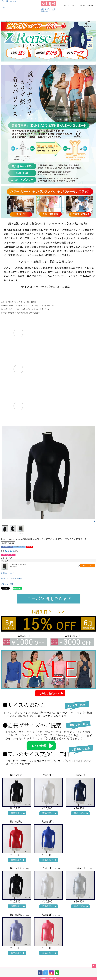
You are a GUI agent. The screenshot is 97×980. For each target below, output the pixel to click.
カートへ (66, 6)
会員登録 (82, 6)
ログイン (74, 6)
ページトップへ (94, 966)
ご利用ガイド (92, 6)
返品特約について (7, 573)
